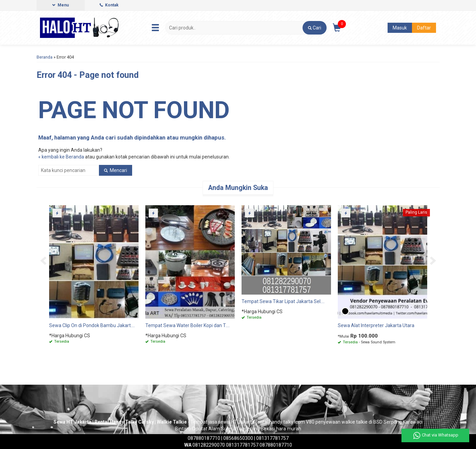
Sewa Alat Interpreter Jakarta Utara (376, 325)
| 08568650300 (237, 438)
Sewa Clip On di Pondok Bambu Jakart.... (92, 325)
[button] (315, 28)
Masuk (400, 28)
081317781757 (242, 445)
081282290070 (205, 445)
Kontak (109, 5)
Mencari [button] (116, 170)
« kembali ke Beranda (61, 157)
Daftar (424, 28)
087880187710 (204, 438)
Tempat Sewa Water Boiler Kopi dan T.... (188, 325)
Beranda (45, 57)
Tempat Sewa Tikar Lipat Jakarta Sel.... (283, 301)
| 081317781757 (271, 438)
